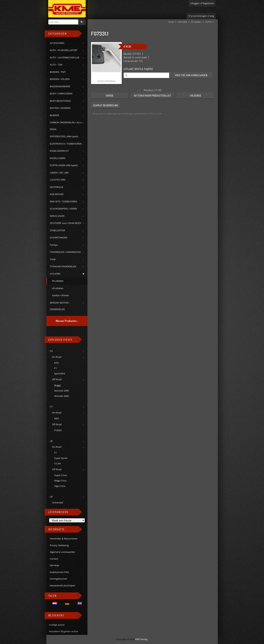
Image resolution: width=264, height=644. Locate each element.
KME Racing (141, 639)
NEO (57, 418)
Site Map (54, 565)
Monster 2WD (62, 391)
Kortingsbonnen (58, 579)
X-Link (58, 463)
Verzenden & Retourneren (64, 539)
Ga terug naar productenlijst (153, 96)
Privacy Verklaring (59, 545)
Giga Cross (60, 486)
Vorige (110, 96)
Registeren (208, 3)
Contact (54, 559)
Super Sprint (61, 458)
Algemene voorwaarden (62, 552)
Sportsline (60, 373)
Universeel (57, 502)
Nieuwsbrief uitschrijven (63, 585)
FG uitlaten (196, 22)
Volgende (196, 96)
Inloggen (195, 3)
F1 (56, 368)
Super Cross (61, 475)
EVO (56, 363)
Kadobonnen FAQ (59, 572)
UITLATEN (182, 22)
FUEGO (58, 430)
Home (171, 22)
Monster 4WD (62, 396)
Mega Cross (60, 481)
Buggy (58, 385)
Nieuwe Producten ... (67, 321)
